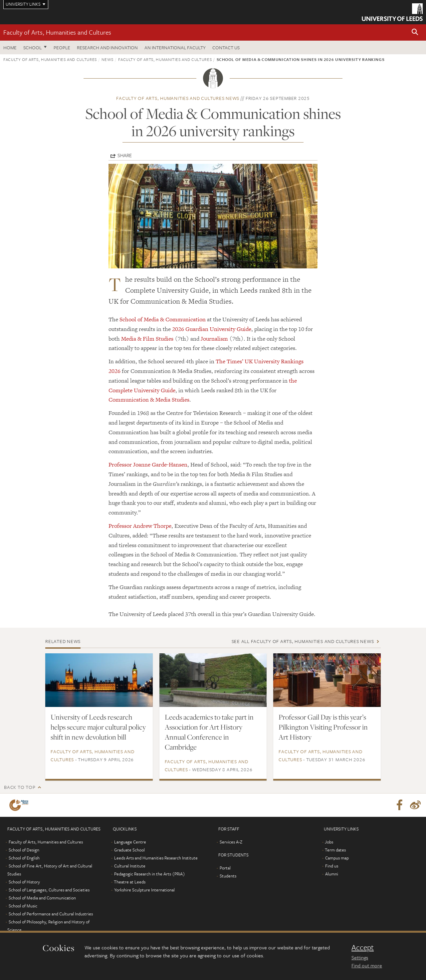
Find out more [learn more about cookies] (367, 965)
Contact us (226, 47)
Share (125, 155)
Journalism (214, 339)
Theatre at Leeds (130, 882)
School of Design (24, 850)
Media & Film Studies (147, 339)
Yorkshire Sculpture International (144, 890)
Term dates (335, 850)
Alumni (332, 874)
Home (10, 47)
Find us (332, 866)
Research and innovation (107, 47)
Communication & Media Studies (149, 400)
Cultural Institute (130, 866)
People (62, 47)
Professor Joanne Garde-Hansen (148, 465)
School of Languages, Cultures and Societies (49, 890)
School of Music (23, 906)
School (32, 47)
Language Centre (130, 842)
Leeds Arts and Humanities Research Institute (156, 858)
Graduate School (129, 850)
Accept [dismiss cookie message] (363, 947)
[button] (415, 32)
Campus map (337, 858)
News (107, 59)
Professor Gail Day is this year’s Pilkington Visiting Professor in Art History (323, 727)
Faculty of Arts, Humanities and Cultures (57, 32)
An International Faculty (175, 47)
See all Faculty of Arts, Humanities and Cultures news (303, 641)
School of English (24, 858)
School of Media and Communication (42, 898)
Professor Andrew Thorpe (140, 526)
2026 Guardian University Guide (212, 329)
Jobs (329, 842)
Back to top (20, 787)
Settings (360, 957)
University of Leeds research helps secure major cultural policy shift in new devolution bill (98, 727)
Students (228, 876)
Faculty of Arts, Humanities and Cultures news (178, 98)
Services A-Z (231, 842)
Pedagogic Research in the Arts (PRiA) (150, 874)
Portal (225, 868)
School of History (24, 882)
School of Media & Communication (163, 319)
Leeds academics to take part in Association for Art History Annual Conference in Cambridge (209, 732)
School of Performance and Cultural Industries (51, 914)
